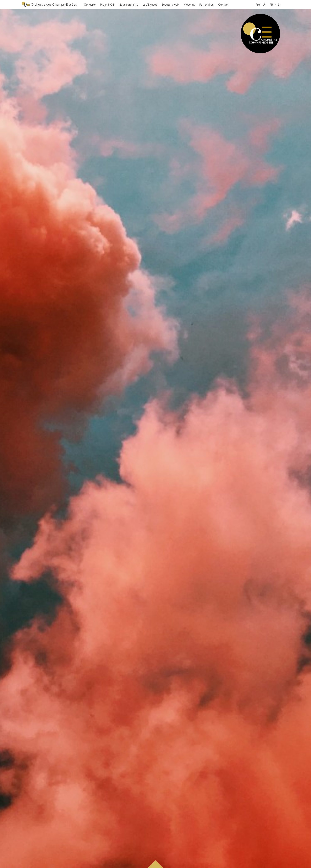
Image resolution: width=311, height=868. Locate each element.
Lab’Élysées (150, 5)
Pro (258, 5)
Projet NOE (107, 5)
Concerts (90, 5)
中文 (278, 5)
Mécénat (189, 5)
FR (271, 5)
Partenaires (206, 5)
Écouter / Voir (170, 5)
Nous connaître (128, 5)
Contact (223, 5)
